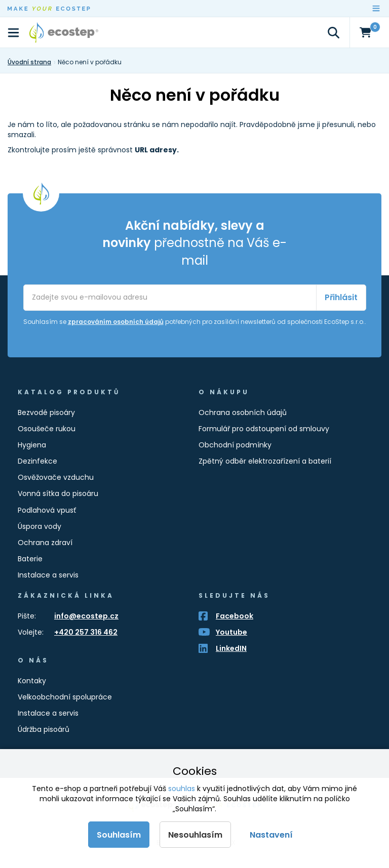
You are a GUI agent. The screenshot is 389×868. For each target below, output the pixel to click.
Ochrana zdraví (45, 543)
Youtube (231, 632)
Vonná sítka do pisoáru (58, 493)
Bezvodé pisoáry (46, 412)
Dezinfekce (37, 461)
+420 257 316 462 (86, 632)
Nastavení (271, 835)
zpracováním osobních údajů (116, 322)
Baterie (30, 559)
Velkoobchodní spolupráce (65, 697)
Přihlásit (341, 297)
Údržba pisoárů (44, 729)
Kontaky (32, 681)
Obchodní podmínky (235, 445)
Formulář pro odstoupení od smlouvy (264, 429)
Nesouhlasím (195, 835)
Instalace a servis (48, 575)
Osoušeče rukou (47, 429)
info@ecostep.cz (86, 616)
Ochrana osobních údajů (243, 412)
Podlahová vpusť (47, 510)
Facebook (235, 616)
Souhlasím (119, 835)
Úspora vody (40, 526)
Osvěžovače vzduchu (56, 477)
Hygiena (32, 445)
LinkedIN (231, 648)
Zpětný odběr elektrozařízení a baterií (265, 461)
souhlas (182, 789)
